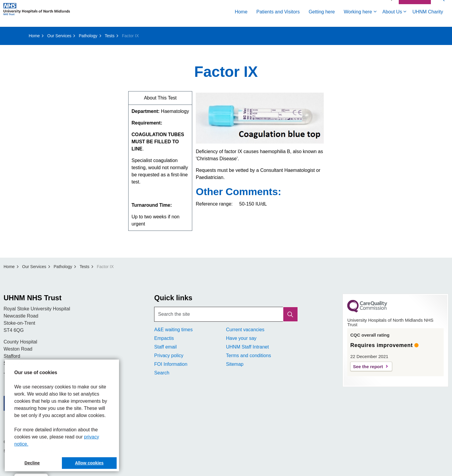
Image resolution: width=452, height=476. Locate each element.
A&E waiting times (173, 330)
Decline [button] (32, 463)
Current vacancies (245, 330)
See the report (368, 367)
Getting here (322, 20)
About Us (392, 20)
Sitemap (235, 364)
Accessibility (382, 7)
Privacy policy (169, 356)
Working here (358, 20)
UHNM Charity (428, 20)
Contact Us (415, 7)
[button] (290, 314)
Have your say (241, 338)
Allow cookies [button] (89, 463)
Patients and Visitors (278, 20)
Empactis (164, 338)
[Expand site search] (442, 7)
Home (241, 20)
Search (162, 373)
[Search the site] (226, 314)
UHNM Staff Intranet (247, 347)
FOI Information (171, 364)
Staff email (165, 347)
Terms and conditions (248, 356)
